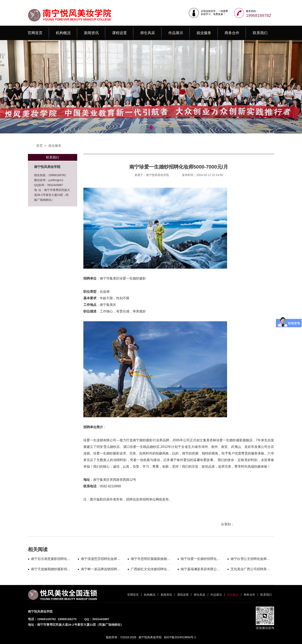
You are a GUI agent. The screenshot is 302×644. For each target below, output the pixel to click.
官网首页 (35, 33)
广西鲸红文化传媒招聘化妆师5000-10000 (150, 570)
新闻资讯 (91, 33)
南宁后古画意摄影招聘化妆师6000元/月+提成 (51, 560)
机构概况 (63, 33)
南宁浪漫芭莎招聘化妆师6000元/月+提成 (99, 560)
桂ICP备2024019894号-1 (180, 637)
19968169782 (258, 15)
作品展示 (176, 33)
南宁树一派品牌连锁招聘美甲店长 (101, 570)
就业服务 (204, 33)
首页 (39, 146)
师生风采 (148, 33)
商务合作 (232, 33)
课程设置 (119, 33)
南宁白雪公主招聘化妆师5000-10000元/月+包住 (249, 560)
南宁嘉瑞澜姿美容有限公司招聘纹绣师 (200, 570)
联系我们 (260, 33)
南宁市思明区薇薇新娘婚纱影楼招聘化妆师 (150, 560)
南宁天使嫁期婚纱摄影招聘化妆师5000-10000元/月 (51, 570)
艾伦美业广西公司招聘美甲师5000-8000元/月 (250, 570)
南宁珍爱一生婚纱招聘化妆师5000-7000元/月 (200, 560)
